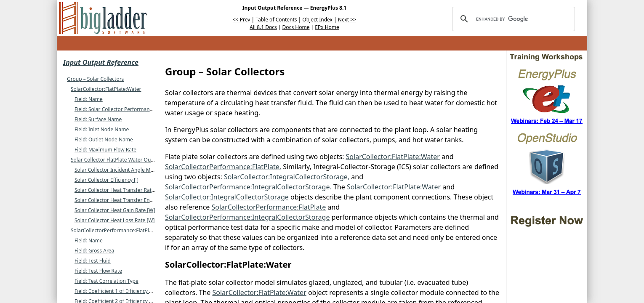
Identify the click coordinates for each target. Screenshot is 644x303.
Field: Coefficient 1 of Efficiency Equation (122, 291)
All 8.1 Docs (263, 27)
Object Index (317, 20)
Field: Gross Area (94, 251)
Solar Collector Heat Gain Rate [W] (115, 210)
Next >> (347, 20)
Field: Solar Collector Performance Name (122, 109)
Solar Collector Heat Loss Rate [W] (114, 220)
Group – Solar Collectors (95, 79)
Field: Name (89, 99)
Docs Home (296, 27)
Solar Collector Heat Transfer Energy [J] (121, 200)
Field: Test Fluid (93, 261)
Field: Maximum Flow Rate (105, 150)
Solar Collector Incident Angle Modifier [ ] (123, 170)
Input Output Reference (101, 62)
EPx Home (327, 27)
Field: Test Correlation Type (106, 281)
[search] (512, 19)
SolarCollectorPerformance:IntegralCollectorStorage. (248, 187)
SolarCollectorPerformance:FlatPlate (114, 230)
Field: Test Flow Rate (98, 271)
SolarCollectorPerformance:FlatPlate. (223, 167)
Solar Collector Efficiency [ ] (106, 180)
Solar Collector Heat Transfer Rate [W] (119, 190)
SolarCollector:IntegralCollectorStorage (227, 197)
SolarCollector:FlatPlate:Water (106, 89)
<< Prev (241, 20)
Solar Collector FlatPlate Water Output (116, 160)
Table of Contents (276, 20)
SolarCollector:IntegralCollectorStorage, (287, 177)
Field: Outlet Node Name (104, 140)
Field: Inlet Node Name (102, 129)
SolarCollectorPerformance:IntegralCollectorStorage (247, 217)
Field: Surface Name (98, 119)
